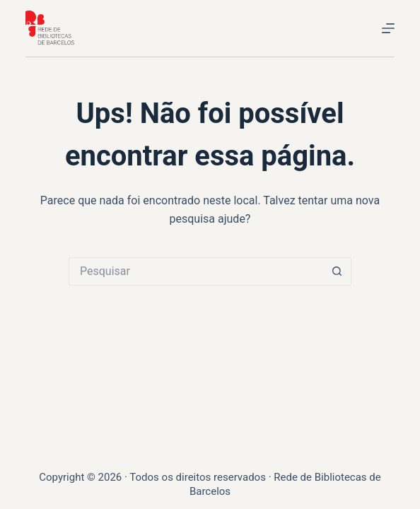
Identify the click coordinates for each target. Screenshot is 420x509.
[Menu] (388, 28)
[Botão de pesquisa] (337, 271)
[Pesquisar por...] (196, 271)
